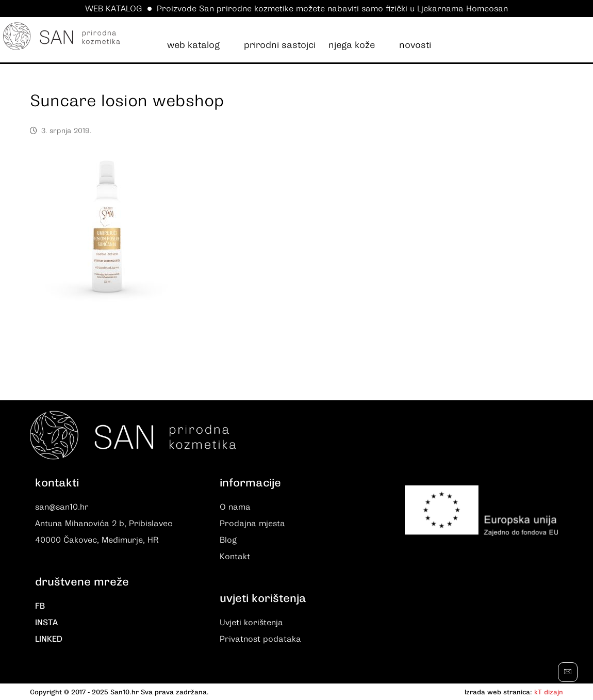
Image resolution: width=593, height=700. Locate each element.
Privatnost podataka (260, 639)
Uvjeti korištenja (251, 623)
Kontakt (235, 557)
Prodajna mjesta (252, 524)
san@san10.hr (62, 507)
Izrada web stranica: (498, 692)
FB (40, 606)
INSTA (46, 623)
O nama (235, 507)
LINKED (49, 639)
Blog (228, 540)
